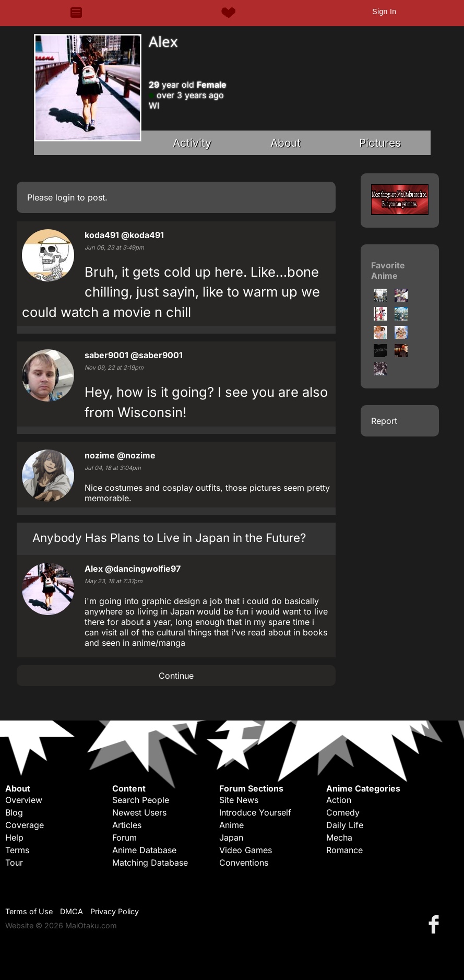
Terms (17, 850)
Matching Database (150, 863)
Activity (192, 143)
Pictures (380, 143)
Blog (14, 812)
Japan (231, 837)
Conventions (244, 863)
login (65, 197)
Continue (176, 676)
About (285, 143)
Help (14, 837)
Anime (231, 825)
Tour (14, 863)
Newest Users (139, 812)
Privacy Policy (115, 911)
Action (339, 800)
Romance (344, 850)
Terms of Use (29, 911)
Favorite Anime (388, 270)
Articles (127, 825)
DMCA (72, 911)
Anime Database (144, 850)
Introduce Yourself (255, 812)
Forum (124, 837)
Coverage (25, 825)
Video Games (246, 850)
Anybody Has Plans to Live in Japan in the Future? (169, 538)
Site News (239, 800)
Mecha (339, 837)
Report (384, 421)
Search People (141, 800)
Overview (24, 800)
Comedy (343, 812)
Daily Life (345, 825)
